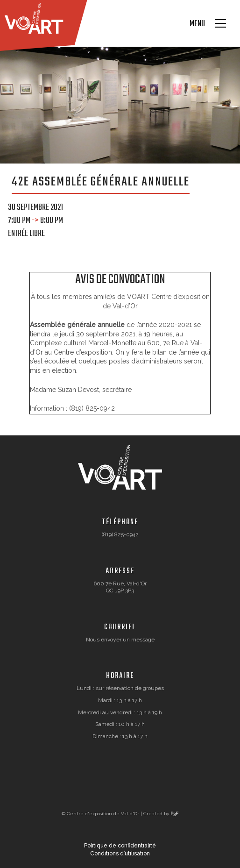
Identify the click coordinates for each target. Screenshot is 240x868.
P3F (174, 814)
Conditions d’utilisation (120, 854)
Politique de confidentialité (120, 846)
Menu (197, 24)
